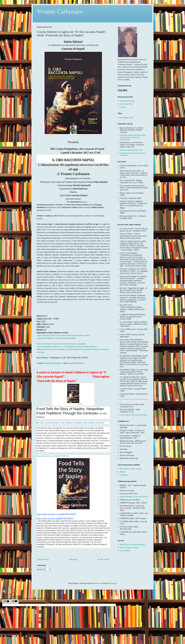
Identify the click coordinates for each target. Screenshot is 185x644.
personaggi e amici (127, 117)
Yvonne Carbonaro (60, 12)
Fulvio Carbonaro (67, 423)
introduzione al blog (127, 101)
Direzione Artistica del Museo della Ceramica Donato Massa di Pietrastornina (133, 137)
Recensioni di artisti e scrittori (131, 469)
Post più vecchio (103, 559)
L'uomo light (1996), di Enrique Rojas (134, 415)
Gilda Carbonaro (89, 423)
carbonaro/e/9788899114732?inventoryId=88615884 (56, 338)
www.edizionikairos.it (76, 363)
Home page (73, 559)
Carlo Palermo (125, 551)
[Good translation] (6, 601)
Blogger (114, 583)
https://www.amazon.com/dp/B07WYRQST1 (53, 456)
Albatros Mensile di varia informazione (134, 497)
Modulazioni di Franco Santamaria (132, 545)
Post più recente (43, 559)
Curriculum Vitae (126, 104)
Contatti (123, 107)
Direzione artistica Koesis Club (131, 150)
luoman (98, 583)
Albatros (123, 472)
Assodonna (124, 475)
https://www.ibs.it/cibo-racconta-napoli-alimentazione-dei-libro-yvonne (63, 335)
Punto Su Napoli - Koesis (129, 548)
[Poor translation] (15, 601)
